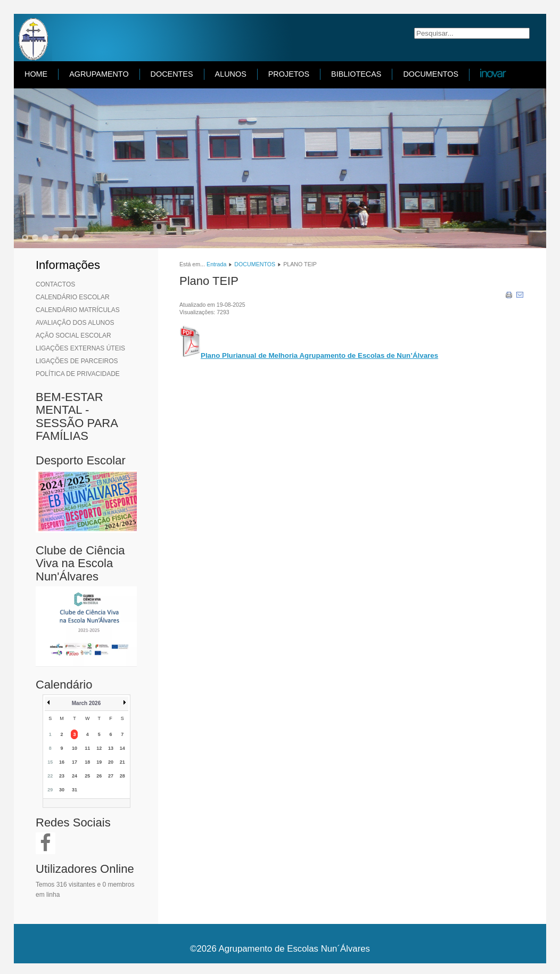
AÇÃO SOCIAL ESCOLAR (73, 335)
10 (75, 748)
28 (122, 776)
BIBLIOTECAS (356, 74)
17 (75, 762)
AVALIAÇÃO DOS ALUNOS (75, 323)
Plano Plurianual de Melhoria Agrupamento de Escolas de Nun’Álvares (319, 355)
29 (50, 790)
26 (99, 776)
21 (122, 762)
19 (99, 762)
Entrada (216, 264)
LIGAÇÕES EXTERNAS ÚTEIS (80, 348)
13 (111, 748)
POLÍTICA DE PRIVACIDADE (78, 374)
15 (50, 762)
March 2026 (86, 703)
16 (62, 762)
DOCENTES (172, 74)
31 (75, 790)
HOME (36, 74)
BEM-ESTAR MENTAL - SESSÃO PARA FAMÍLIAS (77, 416)
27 (111, 776)
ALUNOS (231, 74)
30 (62, 790)
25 (87, 776)
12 (99, 748)
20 (111, 762)
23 (62, 776)
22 (50, 776)
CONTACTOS (55, 284)
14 (122, 748)
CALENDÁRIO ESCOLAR (73, 297)
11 (87, 748)
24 (75, 776)
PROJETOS (289, 74)
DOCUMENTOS (431, 74)
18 (87, 762)
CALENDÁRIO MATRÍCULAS (78, 310)
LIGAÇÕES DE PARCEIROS (77, 361)
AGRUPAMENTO (99, 74)
